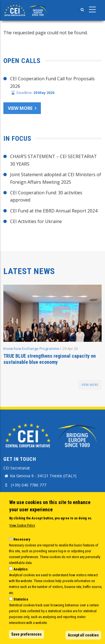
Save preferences (26, 634)
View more (20, 108)
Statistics (21, 599)
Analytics (21, 569)
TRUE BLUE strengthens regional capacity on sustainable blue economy (50, 359)
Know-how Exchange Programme (31, 348)
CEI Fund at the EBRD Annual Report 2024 (54, 211)
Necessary (22, 539)
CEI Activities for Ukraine (36, 221)
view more (90, 385)
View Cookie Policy (22, 526)
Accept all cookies (83, 635)
